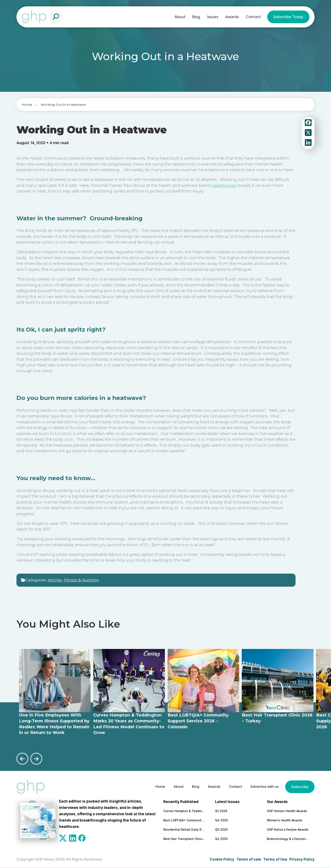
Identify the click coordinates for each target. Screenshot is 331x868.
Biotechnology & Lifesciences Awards (288, 838)
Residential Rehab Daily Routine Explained (184, 829)
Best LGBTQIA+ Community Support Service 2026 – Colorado (184, 820)
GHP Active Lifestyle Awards (288, 829)
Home (27, 105)
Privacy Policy (302, 859)
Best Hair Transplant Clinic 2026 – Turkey (184, 838)
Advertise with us (263, 786)
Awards (232, 17)
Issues (213, 17)
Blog (196, 17)
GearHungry (224, 185)
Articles (55, 580)
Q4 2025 (221, 820)
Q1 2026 (221, 810)
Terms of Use (275, 859)
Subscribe (300, 786)
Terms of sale (249, 859)
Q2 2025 (221, 838)
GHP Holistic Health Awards (287, 810)
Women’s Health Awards (285, 820)
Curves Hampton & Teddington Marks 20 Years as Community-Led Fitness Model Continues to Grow (184, 810)
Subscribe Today (288, 17)
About (180, 17)
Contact (253, 17)
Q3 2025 (221, 829)
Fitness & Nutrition (81, 580)
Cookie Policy (222, 859)
